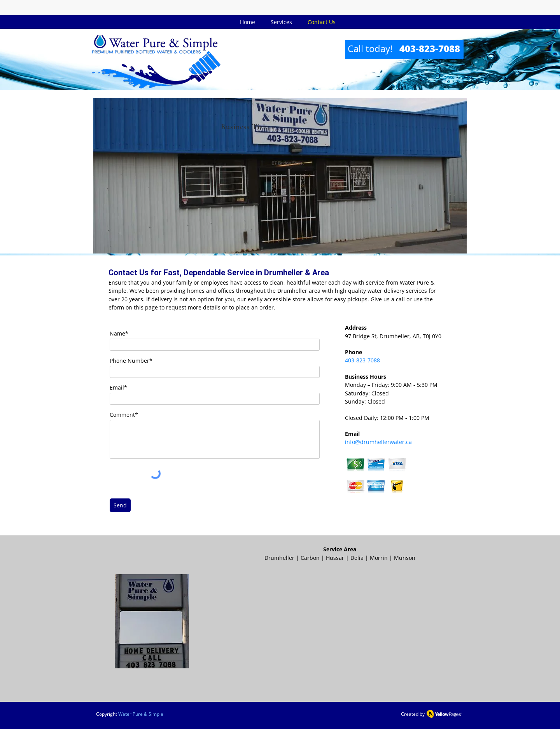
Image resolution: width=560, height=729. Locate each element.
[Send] (120, 505)
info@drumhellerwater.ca (378, 442)
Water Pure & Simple (141, 714)
